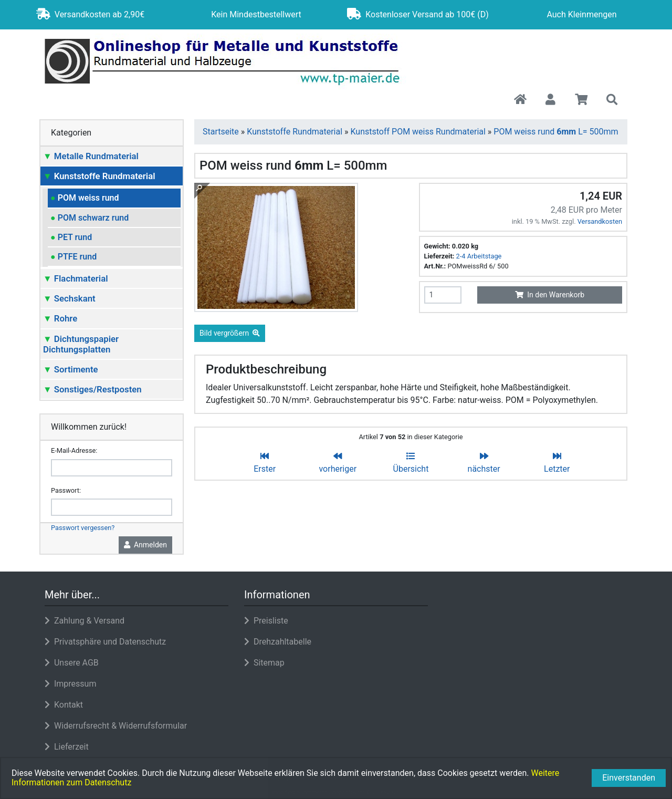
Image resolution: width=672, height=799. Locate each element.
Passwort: (66, 490)
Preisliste (266, 621)
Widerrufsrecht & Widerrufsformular (116, 726)
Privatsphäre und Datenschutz (105, 642)
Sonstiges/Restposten (92, 389)
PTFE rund (73, 257)
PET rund (71, 237)
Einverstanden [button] (629, 778)
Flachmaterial (76, 278)
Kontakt (64, 705)
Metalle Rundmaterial (91, 156)
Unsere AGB (72, 663)
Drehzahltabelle (278, 642)
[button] (550, 100)
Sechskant (69, 298)
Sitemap (264, 663)
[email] (112, 468)
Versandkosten (600, 221)
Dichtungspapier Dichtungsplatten (81, 344)
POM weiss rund (85, 198)
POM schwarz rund (90, 218)
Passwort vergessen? (83, 528)
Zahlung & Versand (85, 621)
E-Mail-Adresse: (74, 450)
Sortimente (71, 369)
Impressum (70, 684)
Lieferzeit (67, 747)
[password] (112, 507)
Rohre (60, 318)
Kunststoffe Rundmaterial (99, 176)
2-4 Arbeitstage (479, 256)
